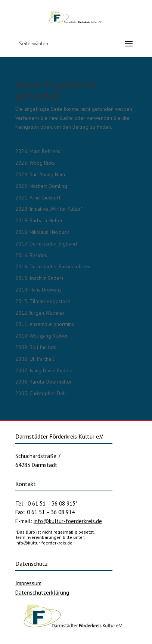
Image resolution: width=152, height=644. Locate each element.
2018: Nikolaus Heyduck (42, 232)
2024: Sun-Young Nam (40, 174)
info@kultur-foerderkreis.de (68, 521)
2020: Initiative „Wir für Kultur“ (49, 209)
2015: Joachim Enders (39, 278)
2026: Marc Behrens (38, 151)
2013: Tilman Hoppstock (43, 301)
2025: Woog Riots (35, 163)
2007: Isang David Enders (44, 370)
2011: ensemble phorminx (45, 324)
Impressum (28, 583)
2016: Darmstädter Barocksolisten (53, 266)
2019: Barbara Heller (39, 220)
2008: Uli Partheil (35, 359)
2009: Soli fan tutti (36, 347)
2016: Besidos (31, 255)
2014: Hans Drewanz (38, 290)
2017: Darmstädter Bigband (46, 244)
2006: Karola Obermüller (44, 382)
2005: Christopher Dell (41, 393)
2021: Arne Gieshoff (38, 198)
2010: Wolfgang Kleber (42, 336)
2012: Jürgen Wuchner (40, 313)
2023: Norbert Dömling (41, 186)
